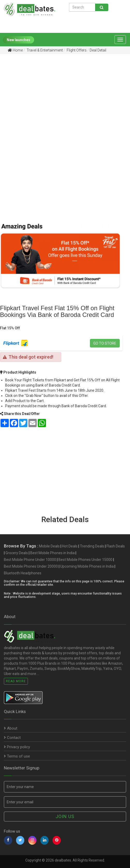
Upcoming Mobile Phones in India (87, 566)
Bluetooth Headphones (23, 573)
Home (15, 50)
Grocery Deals (17, 553)
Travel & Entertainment (44, 50)
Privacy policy (17, 747)
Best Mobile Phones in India (52, 553)
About (11, 728)
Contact (12, 738)
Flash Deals (116, 546)
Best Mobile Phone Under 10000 (30, 560)
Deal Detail (98, 50)
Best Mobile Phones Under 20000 (31, 566)
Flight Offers (76, 50)
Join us (65, 816)
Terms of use (17, 756)
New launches (18, 40)
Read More (16, 681)
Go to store (105, 343)
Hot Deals (70, 546)
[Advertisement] (61, 98)
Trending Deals (92, 546)
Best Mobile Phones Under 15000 (85, 560)
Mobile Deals (49, 546)
